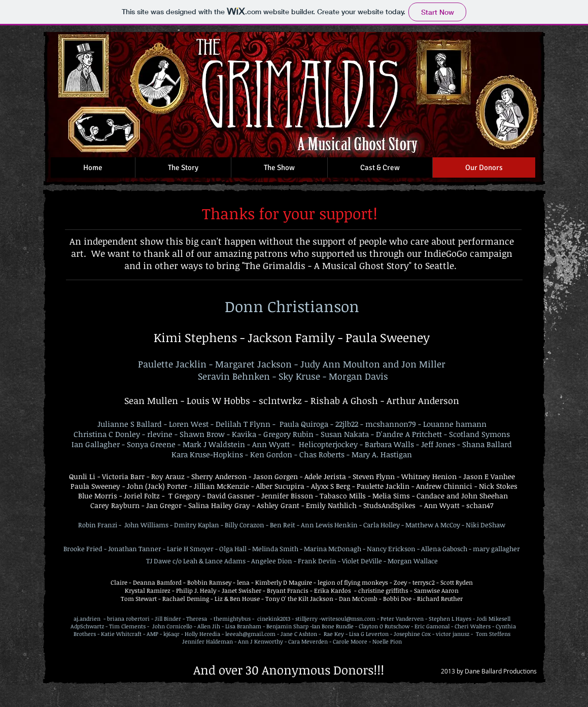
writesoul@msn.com (348, 618)
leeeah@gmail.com (250, 634)
